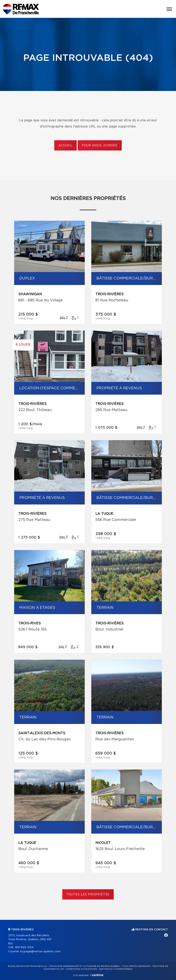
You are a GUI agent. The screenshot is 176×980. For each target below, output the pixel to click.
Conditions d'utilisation (81, 969)
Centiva (97, 975)
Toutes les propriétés (88, 895)
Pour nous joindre (100, 146)
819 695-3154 (24, 947)
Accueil (65, 146)
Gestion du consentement (116, 969)
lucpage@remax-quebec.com (40, 952)
